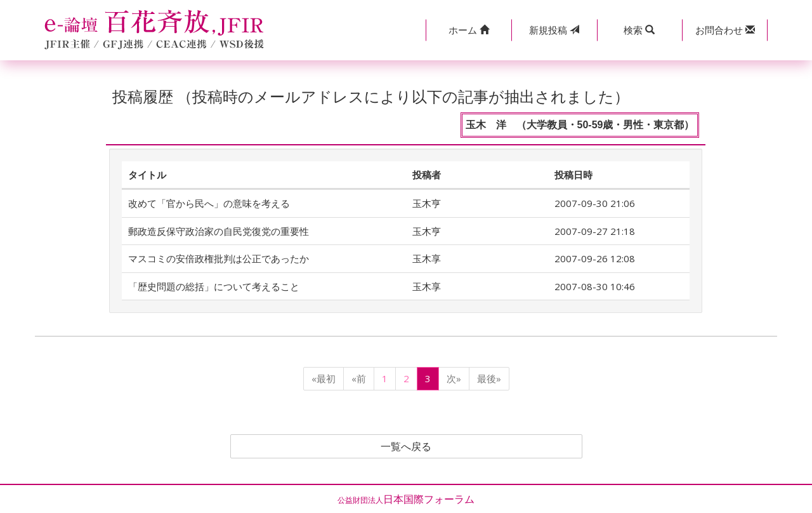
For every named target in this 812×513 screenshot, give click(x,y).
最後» (489, 378)
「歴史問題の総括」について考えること (214, 286)
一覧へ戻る (406, 446)
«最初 (324, 378)
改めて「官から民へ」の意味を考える (209, 203)
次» (454, 378)
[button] (468, 30)
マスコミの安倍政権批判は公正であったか (219, 258)
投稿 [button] (554, 30)
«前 (359, 378)
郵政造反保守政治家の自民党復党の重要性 (219, 231)
